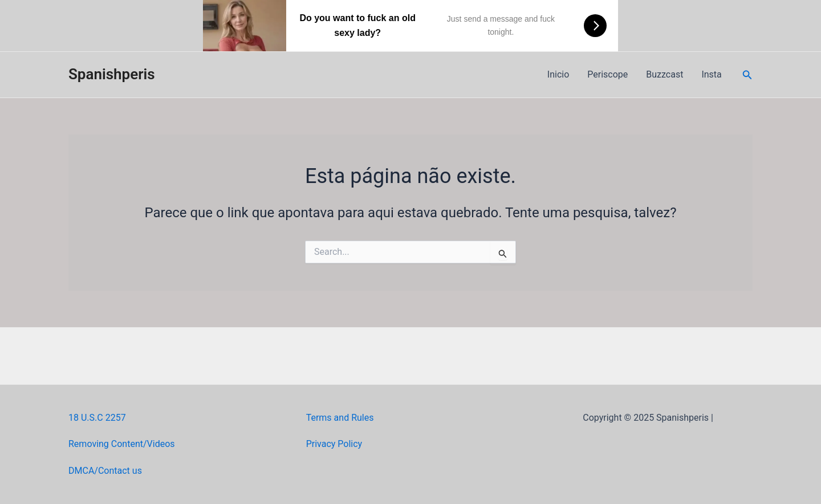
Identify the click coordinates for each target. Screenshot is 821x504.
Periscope (607, 74)
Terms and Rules (340, 418)
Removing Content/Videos (122, 444)
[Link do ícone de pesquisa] (747, 75)
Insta (711, 74)
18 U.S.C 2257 (97, 418)
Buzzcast (664, 74)
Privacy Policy (334, 444)
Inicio (558, 74)
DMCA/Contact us (105, 471)
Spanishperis (112, 74)
